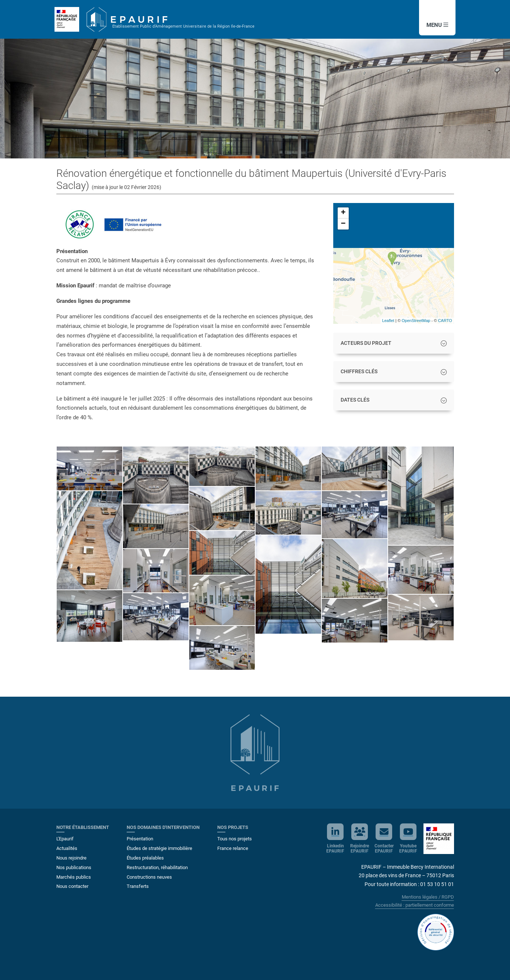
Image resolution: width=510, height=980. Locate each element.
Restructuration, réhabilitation (157, 867)
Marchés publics (74, 877)
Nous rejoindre (71, 858)
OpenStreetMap (416, 321)
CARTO (445, 321)
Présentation (140, 839)
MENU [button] (436, 25)
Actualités (67, 848)
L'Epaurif (65, 839)
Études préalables (145, 858)
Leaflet (388, 321)
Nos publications (74, 867)
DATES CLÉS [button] (355, 400)
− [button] (343, 224)
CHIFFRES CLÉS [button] (359, 372)
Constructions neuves (149, 877)
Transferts (138, 886)
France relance (233, 848)
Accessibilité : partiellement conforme (415, 905)
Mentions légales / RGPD (428, 897)
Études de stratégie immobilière (159, 848)
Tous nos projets (235, 839)
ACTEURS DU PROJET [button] (366, 343)
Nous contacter (72, 886)
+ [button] (343, 213)
